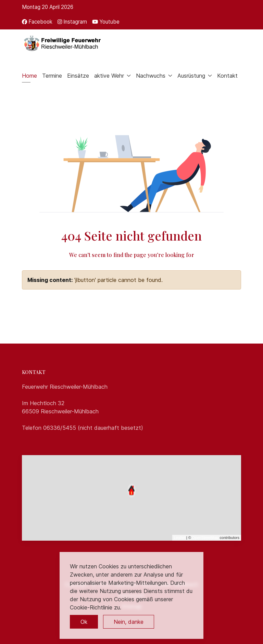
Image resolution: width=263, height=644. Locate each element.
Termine (52, 76)
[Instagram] (72, 22)
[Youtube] (106, 22)
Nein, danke (129, 622)
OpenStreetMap (205, 538)
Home (29, 76)
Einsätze (78, 76)
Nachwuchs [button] (154, 76)
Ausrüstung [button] (195, 76)
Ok (84, 622)
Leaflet (180, 538)
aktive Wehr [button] (112, 76)
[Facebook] (37, 22)
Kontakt (227, 76)
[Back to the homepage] (62, 43)
